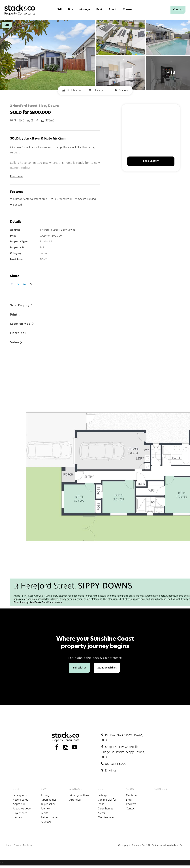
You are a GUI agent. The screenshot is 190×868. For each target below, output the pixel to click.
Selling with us (22, 795)
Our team (132, 795)
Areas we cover (22, 809)
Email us (111, 771)
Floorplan (98, 90)
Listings (46, 795)
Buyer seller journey (20, 816)
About (113, 10)
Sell (59, 10)
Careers (128, 10)
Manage (85, 10)
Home (8, 846)
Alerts (45, 813)
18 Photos (72, 90)
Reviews (131, 804)
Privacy (17, 846)
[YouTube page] (74, 748)
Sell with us (80, 668)
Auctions (46, 822)
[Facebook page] (58, 748)
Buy (71, 10)
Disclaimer (28, 846)
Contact (178, 10)
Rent (99, 10)
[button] (15, 315)
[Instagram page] (66, 748)
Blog (129, 800)
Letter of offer (49, 818)
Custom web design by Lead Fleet (168, 846)
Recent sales (20, 800)
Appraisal (19, 804)
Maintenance (106, 818)
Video (121, 90)
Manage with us (107, 668)
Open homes (49, 800)
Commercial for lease (107, 802)
